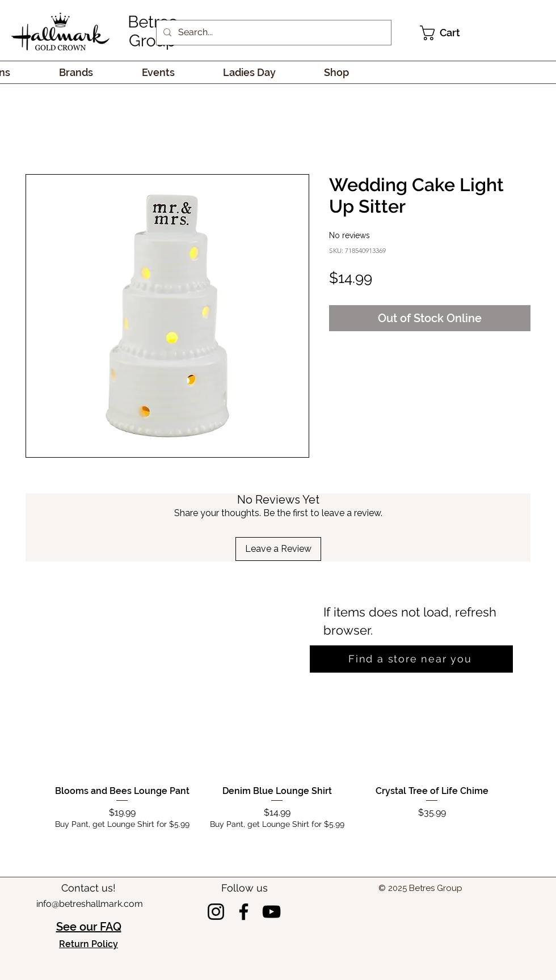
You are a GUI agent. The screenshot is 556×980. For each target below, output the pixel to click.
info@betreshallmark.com (90, 904)
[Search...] (273, 33)
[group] (277, 769)
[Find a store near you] (411, 659)
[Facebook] (244, 912)
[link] (448, 33)
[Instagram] (216, 912)
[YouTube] (271, 912)
